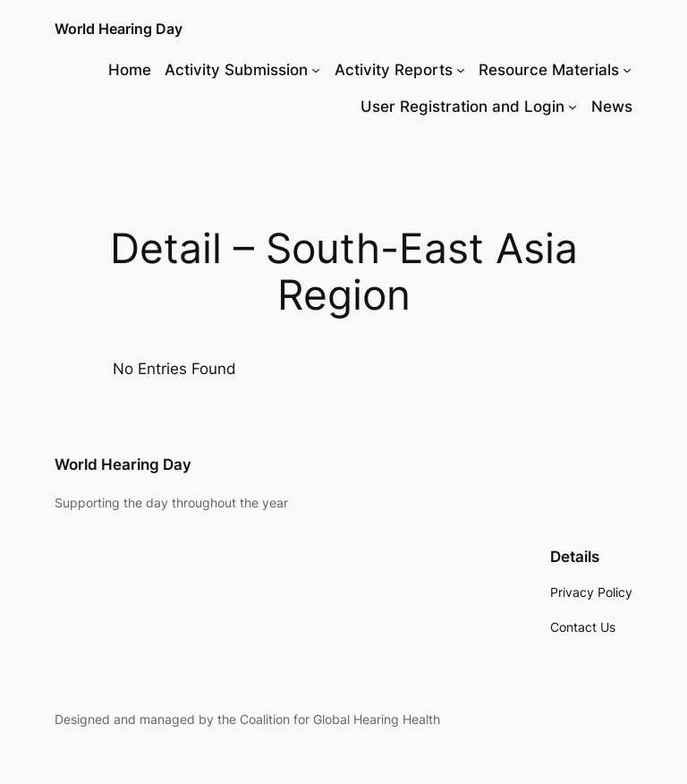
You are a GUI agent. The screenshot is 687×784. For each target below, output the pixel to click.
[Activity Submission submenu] (316, 70)
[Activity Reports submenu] (461, 70)
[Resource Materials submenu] (627, 70)
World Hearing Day (119, 29)
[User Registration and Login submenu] (572, 107)
